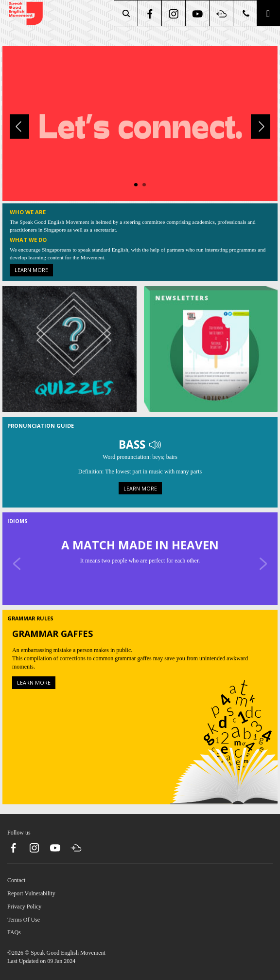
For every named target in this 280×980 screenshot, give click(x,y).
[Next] (261, 127)
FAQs (14, 932)
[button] (268, 13)
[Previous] (19, 127)
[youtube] (198, 13)
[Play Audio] (155, 444)
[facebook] (150, 13)
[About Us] (140, 123)
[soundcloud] (222, 13)
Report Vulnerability (31, 893)
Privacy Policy (24, 907)
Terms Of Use (24, 920)
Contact (16, 880)
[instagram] (174, 13)
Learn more (31, 270)
